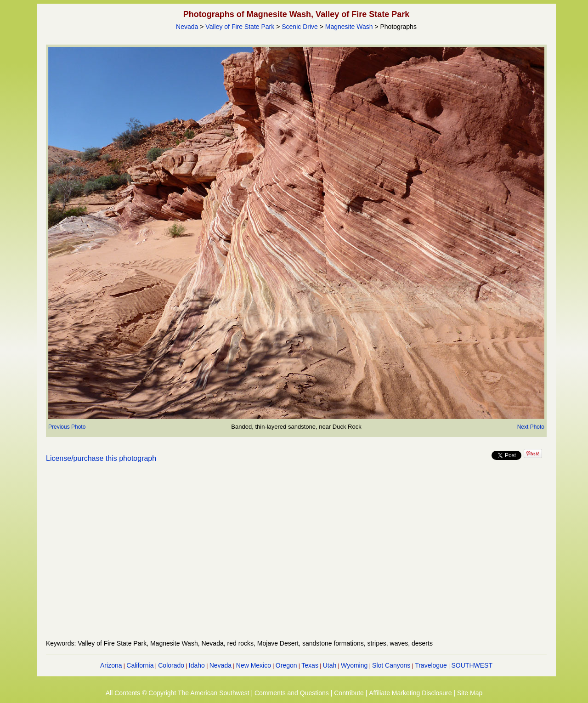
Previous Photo (67, 427)
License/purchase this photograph (101, 458)
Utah (330, 665)
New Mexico (254, 665)
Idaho (197, 665)
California (140, 665)
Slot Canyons (391, 665)
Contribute (349, 693)
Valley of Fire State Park (240, 27)
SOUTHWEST (472, 665)
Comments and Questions (292, 693)
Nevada (187, 27)
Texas (310, 665)
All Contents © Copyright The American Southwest (178, 693)
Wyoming (354, 665)
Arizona (111, 665)
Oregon (286, 665)
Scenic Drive (300, 27)
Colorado (171, 665)
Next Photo (531, 427)
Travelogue (431, 665)
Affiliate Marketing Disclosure (410, 693)
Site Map (470, 693)
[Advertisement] (296, 556)
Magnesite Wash (349, 27)
